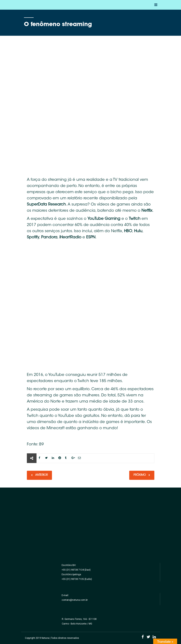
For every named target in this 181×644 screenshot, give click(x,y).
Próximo (140, 475)
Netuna (45, 638)
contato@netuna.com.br (75, 600)
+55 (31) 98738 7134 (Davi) (76, 570)
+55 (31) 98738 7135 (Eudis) (77, 579)
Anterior (41, 475)
